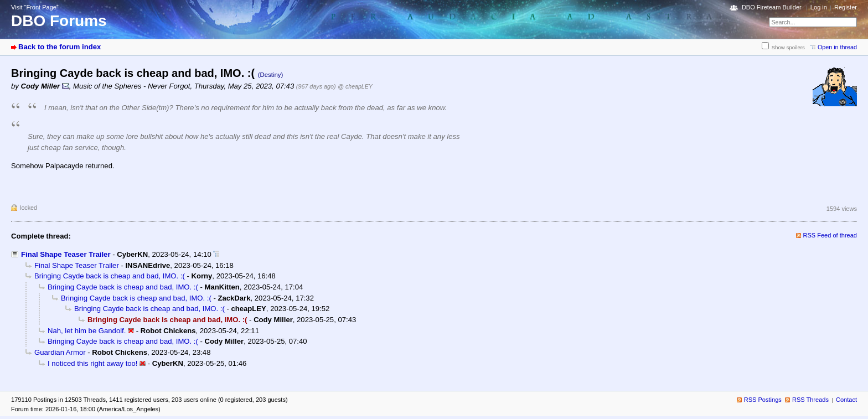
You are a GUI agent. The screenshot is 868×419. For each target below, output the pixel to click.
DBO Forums (59, 21)
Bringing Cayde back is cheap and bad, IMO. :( (110, 276)
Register (846, 7)
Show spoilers (788, 47)
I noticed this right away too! (93, 363)
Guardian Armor (60, 352)
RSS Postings (763, 400)
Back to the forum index (60, 47)
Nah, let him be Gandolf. (87, 331)
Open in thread (837, 47)
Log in (819, 7)
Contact (846, 400)
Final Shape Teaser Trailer (66, 254)
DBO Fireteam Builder (772, 7)
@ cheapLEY (355, 86)
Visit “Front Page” (35, 7)
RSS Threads (810, 400)
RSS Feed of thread (830, 235)
